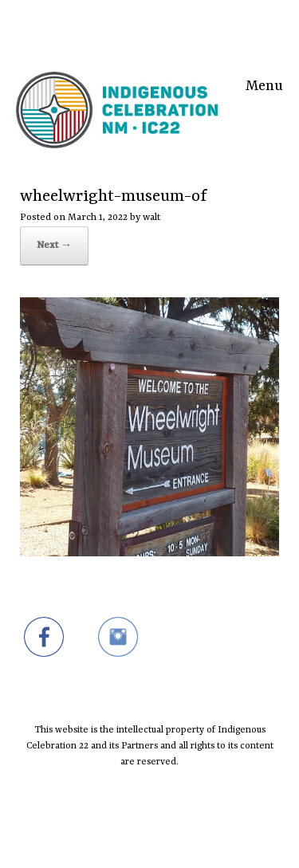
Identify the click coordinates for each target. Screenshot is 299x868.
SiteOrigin (139, 837)
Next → (54, 245)
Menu (264, 84)
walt (151, 218)
